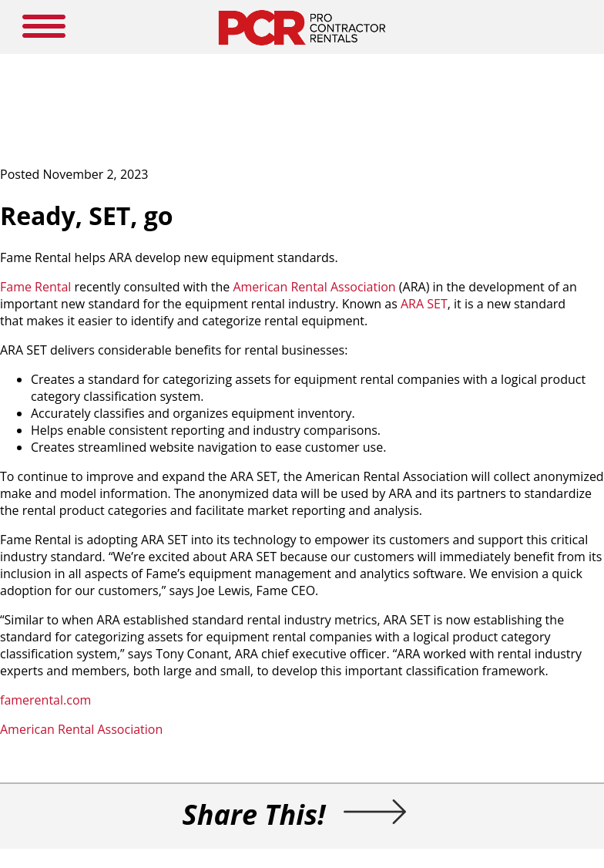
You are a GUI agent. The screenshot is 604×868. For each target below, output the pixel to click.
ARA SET (424, 304)
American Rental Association (314, 287)
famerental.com (45, 700)
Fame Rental (35, 287)
